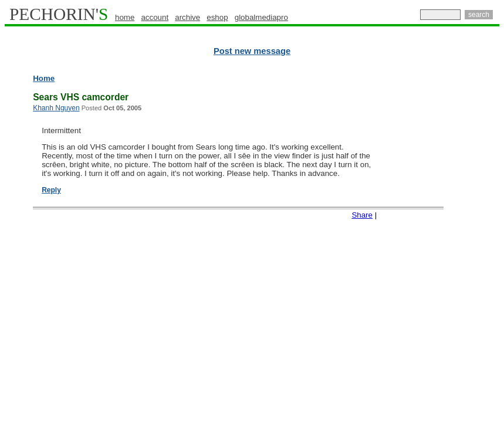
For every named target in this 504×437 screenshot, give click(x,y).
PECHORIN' (59, 14)
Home (44, 78)
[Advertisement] (448, 252)
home (125, 17)
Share (362, 215)
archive (187, 17)
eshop (217, 17)
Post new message (252, 51)
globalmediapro (261, 17)
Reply (51, 190)
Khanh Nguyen (56, 108)
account (155, 17)
